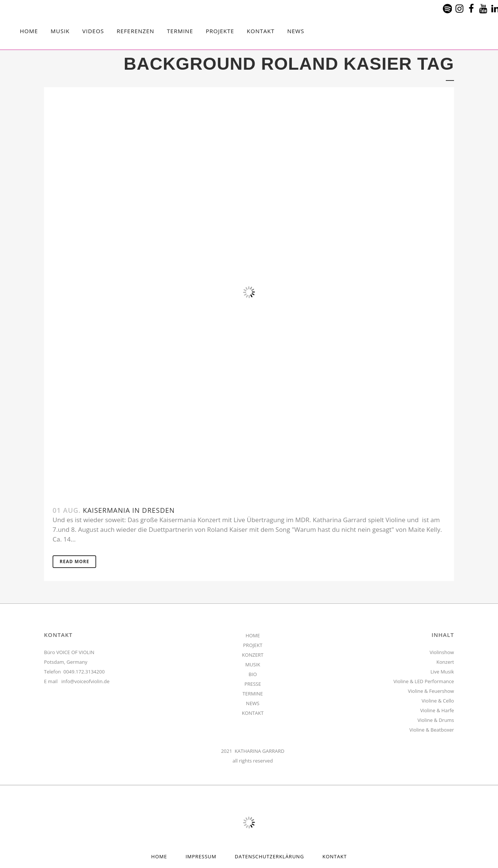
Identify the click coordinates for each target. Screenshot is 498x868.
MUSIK (253, 665)
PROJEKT (253, 645)
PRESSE (253, 684)
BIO (253, 674)
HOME (253, 635)
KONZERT (253, 655)
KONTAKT (253, 713)
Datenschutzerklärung (270, 856)
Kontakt (335, 856)
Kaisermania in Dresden (129, 510)
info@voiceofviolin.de (86, 681)
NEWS (253, 703)
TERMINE (253, 694)
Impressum (201, 856)
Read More (74, 561)
